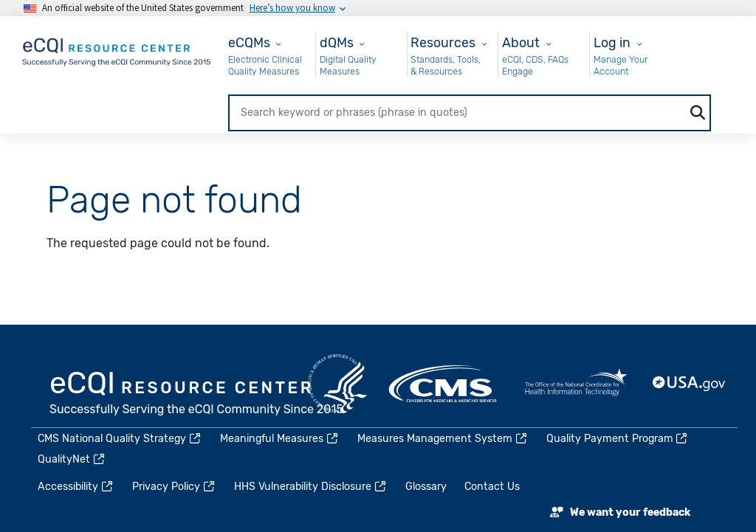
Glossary (426, 487)
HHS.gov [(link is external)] (337, 384)
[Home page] (117, 49)
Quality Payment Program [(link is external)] (618, 439)
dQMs (337, 42)
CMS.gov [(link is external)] (444, 384)
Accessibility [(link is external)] (76, 487)
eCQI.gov (197, 395)
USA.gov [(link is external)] (690, 384)
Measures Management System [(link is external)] (443, 439)
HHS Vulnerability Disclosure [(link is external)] (311, 487)
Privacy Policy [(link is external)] (174, 487)
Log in (612, 42)
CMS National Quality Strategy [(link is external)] (120, 439)
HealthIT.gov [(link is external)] (576, 384)
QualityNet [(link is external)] (72, 459)
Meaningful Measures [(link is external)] (280, 439)
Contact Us (492, 487)
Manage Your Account (621, 65)
